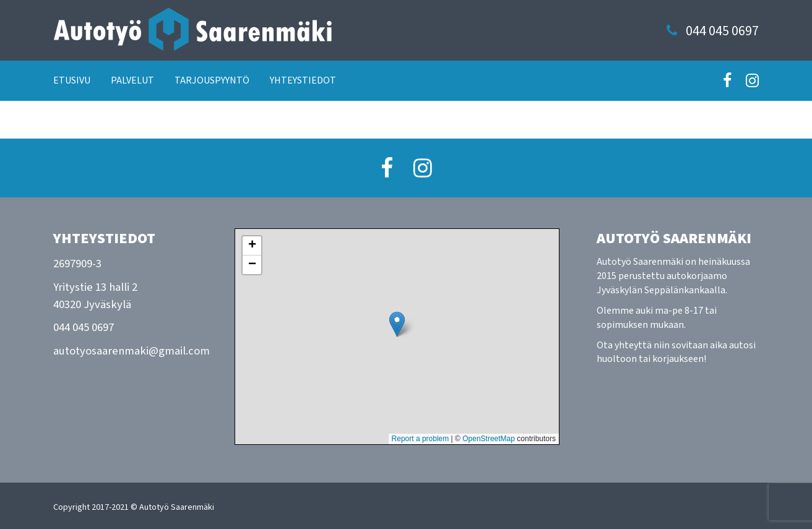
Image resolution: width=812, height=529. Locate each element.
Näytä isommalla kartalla (295, 456)
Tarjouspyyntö (212, 81)
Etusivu (72, 81)
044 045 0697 (722, 31)
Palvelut (132, 81)
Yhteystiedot (303, 81)
